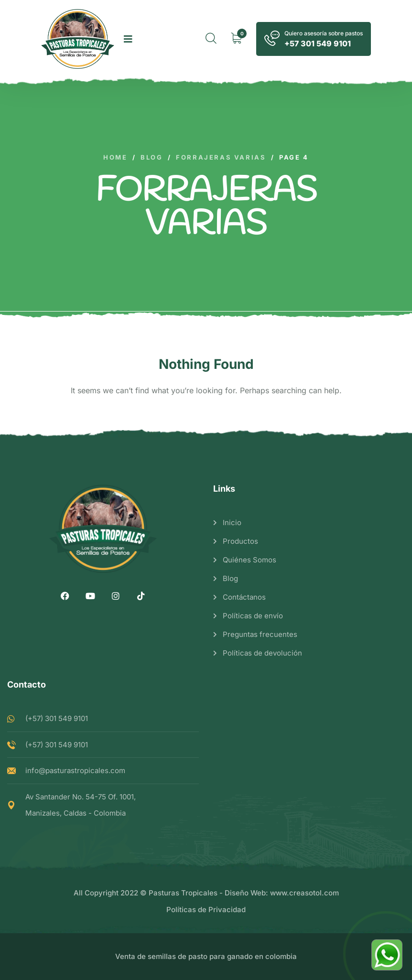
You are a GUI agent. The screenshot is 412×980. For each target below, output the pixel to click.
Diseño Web (245, 893)
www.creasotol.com (304, 893)
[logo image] (78, 39)
